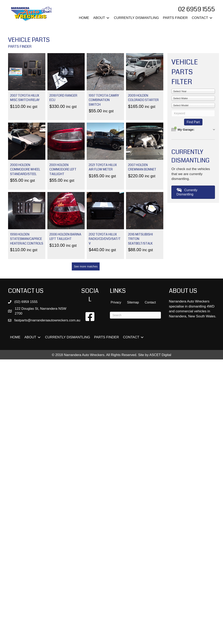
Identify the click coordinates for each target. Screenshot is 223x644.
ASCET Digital (160, 355)
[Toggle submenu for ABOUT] (108, 18)
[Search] (135, 315)
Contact (150, 302)
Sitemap (133, 302)
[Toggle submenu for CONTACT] (211, 18)
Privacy (116, 302)
